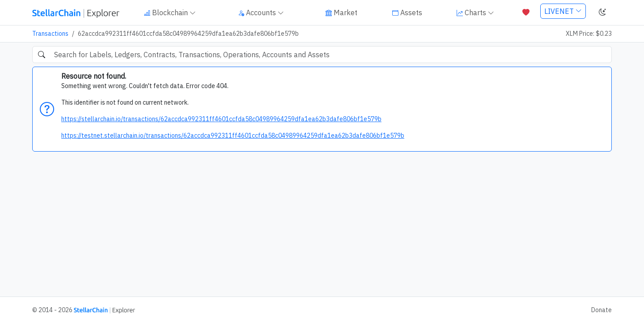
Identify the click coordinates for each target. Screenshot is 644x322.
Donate (602, 310)
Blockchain (170, 13)
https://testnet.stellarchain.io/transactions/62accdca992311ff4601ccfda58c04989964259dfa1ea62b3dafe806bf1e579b (233, 136)
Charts (475, 13)
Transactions (50, 34)
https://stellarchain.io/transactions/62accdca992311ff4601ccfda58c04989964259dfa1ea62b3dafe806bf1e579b (221, 119)
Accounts (261, 13)
